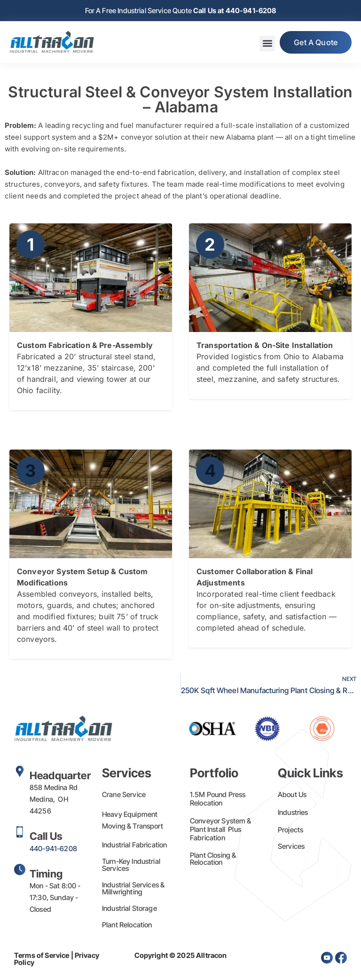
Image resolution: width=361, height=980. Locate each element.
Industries (293, 812)
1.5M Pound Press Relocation (218, 799)
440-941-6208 (53, 849)
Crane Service (124, 794)
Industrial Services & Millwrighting (133, 888)
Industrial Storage (129, 908)
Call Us (46, 836)
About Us (292, 794)
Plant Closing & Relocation (213, 859)
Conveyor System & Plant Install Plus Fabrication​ (221, 829)
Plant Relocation (127, 925)
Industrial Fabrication (134, 845)
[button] (267, 43)
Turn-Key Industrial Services (131, 865)
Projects (290, 830)
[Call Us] (20, 832)
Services (291, 846)
